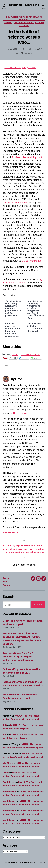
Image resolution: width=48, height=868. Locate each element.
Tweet (15, 354)
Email (6, 582)
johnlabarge (9, 792)
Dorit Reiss (9, 782)
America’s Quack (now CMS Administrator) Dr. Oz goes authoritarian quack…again (18, 657)
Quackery (24, 25)
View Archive (10, 533)
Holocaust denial (24, 22)
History (8, 22)
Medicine (40, 22)
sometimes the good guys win (20, 68)
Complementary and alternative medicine (24, 18)
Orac (15, 49)
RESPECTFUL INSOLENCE (24, 5)
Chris (6, 773)
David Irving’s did (31, 261)
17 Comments (26, 53)
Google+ (7, 585)
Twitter (7, 578)
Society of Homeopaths (15, 203)
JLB (5, 725)
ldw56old (8, 763)
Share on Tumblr (31, 354)
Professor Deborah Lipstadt (27, 157)
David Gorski (20, 413)
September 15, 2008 (32, 49)
